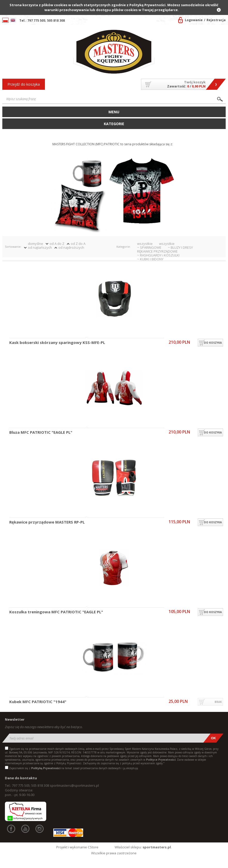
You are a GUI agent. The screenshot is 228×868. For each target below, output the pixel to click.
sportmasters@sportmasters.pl (74, 785)
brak (218, 702)
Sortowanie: (13, 247)
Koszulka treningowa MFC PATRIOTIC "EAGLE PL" (56, 612)
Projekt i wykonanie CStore (77, 847)
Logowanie (194, 20)
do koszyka (213, 343)
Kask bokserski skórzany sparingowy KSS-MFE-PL (57, 343)
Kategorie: (124, 247)
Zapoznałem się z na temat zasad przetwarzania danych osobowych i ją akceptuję (74, 768)
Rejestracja (216, 20)
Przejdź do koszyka (24, 84)
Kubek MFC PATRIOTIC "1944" (38, 702)
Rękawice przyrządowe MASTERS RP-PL (47, 522)
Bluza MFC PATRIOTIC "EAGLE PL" (41, 432)
